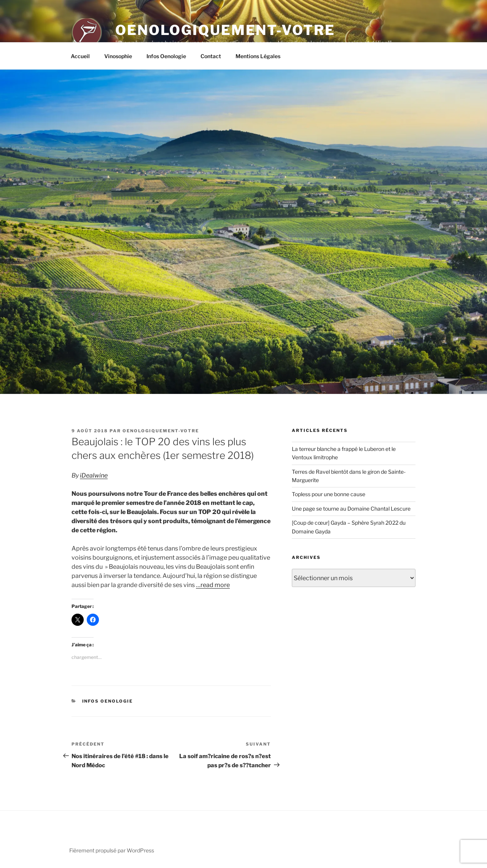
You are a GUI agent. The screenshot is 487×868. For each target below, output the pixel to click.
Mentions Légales (258, 56)
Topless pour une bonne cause (329, 494)
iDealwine (94, 475)
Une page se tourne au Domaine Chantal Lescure (351, 509)
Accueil (80, 56)
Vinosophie (118, 56)
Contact (211, 56)
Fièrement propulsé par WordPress (112, 850)
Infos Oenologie (166, 56)
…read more (213, 585)
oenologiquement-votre (161, 431)
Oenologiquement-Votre (225, 30)
